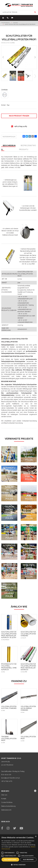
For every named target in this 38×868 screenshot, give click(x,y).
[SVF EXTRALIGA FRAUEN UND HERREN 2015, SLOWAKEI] (9, 454)
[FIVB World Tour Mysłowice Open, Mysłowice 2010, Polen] (29, 552)
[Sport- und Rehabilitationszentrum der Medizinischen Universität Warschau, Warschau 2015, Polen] (29, 474)
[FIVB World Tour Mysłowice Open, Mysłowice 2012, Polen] (9, 532)
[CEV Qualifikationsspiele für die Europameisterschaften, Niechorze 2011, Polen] (9, 552)
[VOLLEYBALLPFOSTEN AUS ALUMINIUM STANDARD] (29, 708)
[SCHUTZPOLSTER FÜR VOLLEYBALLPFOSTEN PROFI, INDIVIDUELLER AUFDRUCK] (29, 667)
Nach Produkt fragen (19, 116)
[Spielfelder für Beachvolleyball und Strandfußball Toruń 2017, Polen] (9, 474)
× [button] (36, 837)
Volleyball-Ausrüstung (29, 421)
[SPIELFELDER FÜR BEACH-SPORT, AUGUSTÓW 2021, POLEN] (29, 454)
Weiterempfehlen (9, 137)
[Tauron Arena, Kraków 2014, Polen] (9, 513)
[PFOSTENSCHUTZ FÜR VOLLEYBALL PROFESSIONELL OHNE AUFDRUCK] (9, 667)
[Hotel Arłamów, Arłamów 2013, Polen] (29, 513)
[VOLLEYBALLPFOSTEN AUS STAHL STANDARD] (9, 707)
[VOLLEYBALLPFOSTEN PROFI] (29, 738)
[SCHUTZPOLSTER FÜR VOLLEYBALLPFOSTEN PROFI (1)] (19, 57)
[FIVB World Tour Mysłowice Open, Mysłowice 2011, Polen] (29, 532)
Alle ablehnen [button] (28, 860)
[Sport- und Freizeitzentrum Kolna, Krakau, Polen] (9, 591)
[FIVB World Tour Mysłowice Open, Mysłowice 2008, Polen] (9, 571)
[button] (19, 865)
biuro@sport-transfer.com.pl (10, 778)
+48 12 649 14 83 (7, 781)
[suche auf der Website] (17, 12)
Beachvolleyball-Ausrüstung (13, 423)
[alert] (19, 851)
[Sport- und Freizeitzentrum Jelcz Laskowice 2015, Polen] (9, 493)
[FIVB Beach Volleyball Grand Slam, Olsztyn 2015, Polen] (29, 493)
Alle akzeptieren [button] (10, 860)
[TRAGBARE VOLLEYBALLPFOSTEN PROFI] (9, 739)
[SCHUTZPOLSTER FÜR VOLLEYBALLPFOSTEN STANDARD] (29, 634)
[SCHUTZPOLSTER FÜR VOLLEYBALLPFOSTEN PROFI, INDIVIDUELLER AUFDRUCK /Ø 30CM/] (9, 635)
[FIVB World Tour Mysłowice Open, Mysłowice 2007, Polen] (29, 571)
